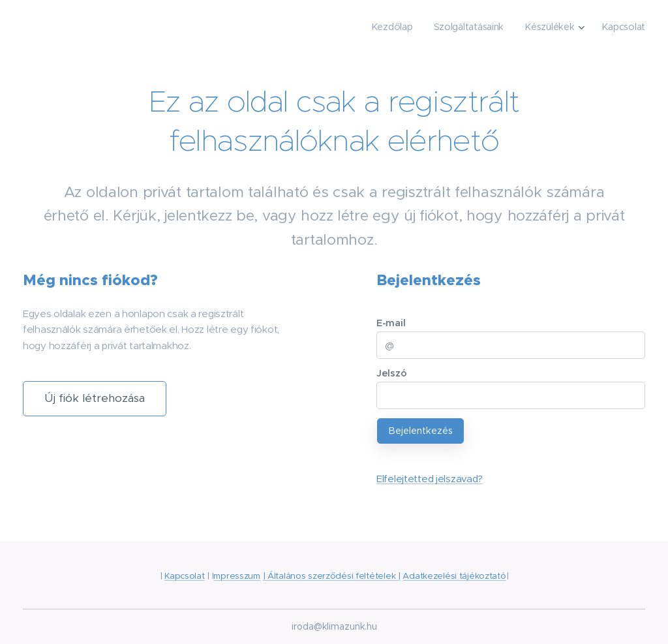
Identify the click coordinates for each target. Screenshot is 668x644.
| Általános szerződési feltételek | (332, 576)
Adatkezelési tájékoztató (454, 576)
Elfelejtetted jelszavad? (430, 479)
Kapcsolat (184, 576)
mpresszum (236, 576)
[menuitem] (394, 27)
